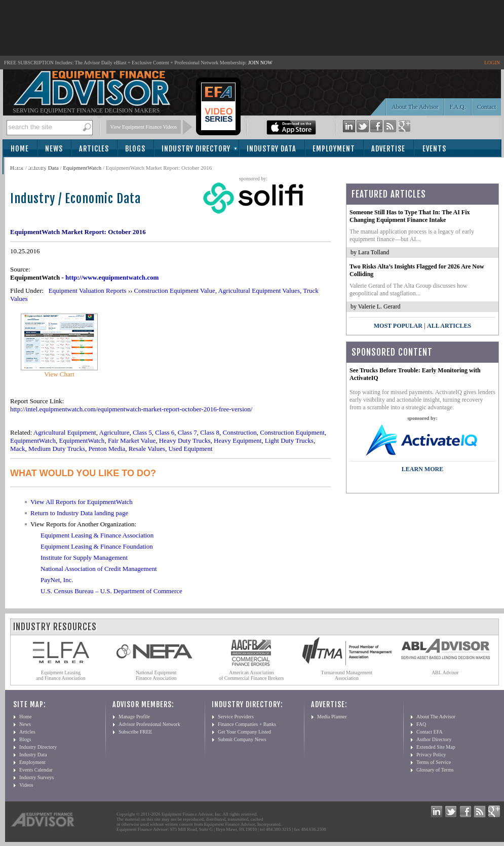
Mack (18, 449)
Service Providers (236, 717)
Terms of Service (434, 762)
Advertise (388, 149)
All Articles (449, 326)
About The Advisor (415, 107)
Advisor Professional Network (149, 724)
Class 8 (210, 432)
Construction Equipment (292, 432)
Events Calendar (36, 770)
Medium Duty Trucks (57, 449)
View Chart (59, 374)
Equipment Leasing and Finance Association (61, 675)
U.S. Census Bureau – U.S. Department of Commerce (111, 591)
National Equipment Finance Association (156, 675)
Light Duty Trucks (289, 440)
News (54, 149)
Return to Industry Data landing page (79, 513)
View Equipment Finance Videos (144, 127)
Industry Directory (196, 149)
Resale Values (147, 449)
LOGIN (492, 63)
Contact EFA (430, 732)
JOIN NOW (260, 63)
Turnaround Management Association (347, 675)
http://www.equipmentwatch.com (112, 277)
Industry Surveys (36, 777)
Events (434, 149)
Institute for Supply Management (84, 557)
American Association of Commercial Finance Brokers (251, 675)
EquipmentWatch (82, 168)
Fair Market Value (132, 440)
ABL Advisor (445, 672)
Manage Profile (134, 717)
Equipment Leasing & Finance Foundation (97, 546)
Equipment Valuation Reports (88, 291)
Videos (26, 785)
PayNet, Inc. (57, 580)
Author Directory (434, 739)
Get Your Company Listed (244, 732)
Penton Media (107, 449)
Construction (240, 432)
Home (20, 149)
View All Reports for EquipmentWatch (82, 502)
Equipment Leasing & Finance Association (97, 535)
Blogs (135, 149)
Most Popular (398, 326)
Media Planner (332, 717)
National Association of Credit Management (99, 569)
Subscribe (31, 166)
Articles (94, 149)
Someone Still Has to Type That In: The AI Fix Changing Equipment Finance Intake (410, 216)
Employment (334, 149)
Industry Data (272, 149)
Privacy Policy (431, 755)
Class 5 (142, 432)
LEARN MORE (422, 469)
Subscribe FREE (135, 732)
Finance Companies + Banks (247, 724)
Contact (487, 107)
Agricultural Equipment (65, 432)
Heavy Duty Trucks (185, 440)
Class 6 (165, 432)
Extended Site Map (436, 747)
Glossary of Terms (435, 770)
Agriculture (114, 432)
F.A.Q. (458, 107)
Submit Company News (242, 739)
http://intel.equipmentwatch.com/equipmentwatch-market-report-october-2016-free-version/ (131, 409)
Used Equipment (190, 449)
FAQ (421, 724)
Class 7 (187, 432)
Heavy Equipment (238, 440)
